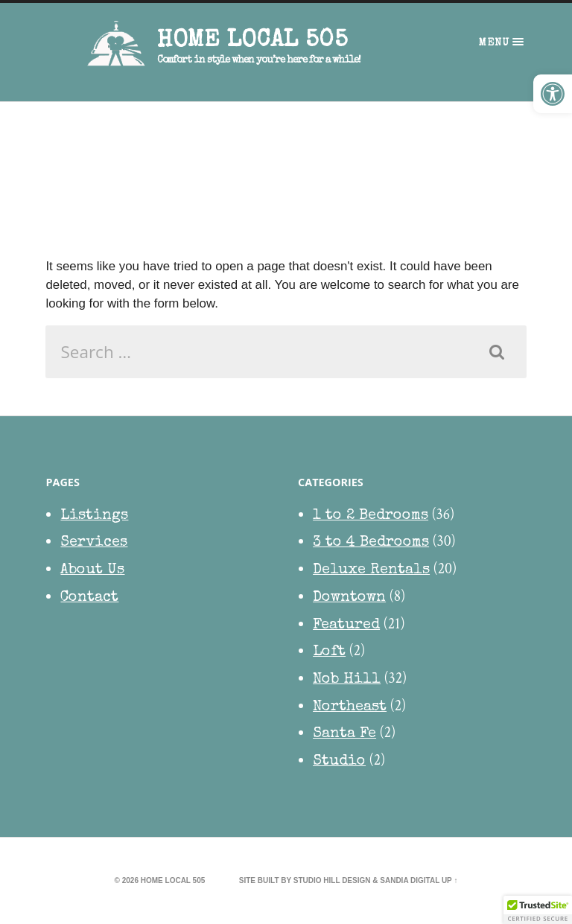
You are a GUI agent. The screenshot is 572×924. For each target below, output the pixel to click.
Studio (339, 762)
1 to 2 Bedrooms (371, 517)
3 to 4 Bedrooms (371, 544)
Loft (329, 653)
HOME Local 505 (252, 41)
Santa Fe (344, 735)
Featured (346, 626)
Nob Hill (347, 681)
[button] (553, 94)
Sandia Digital (410, 881)
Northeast (350, 708)
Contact (89, 599)
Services (94, 544)
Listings (94, 517)
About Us (92, 571)
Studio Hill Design (332, 881)
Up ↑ (450, 881)
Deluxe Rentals (371, 571)
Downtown (349, 599)
